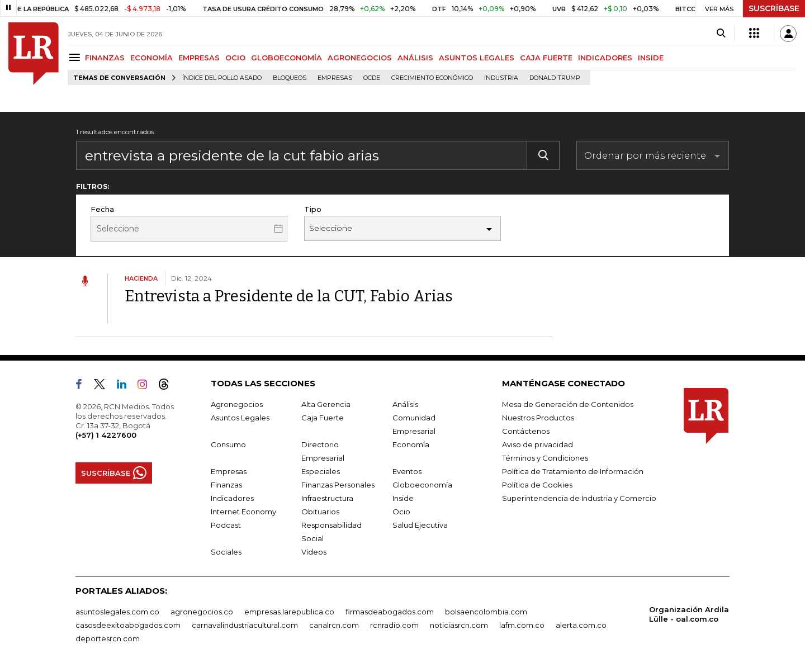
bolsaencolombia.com (486, 612)
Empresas (335, 78)
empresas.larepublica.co (289, 612)
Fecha (102, 209)
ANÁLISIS (415, 58)
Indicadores (232, 498)
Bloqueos (290, 78)
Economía (411, 444)
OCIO (235, 58)
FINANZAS (105, 58)
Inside (403, 498)
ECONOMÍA (151, 58)
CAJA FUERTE (546, 58)
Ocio (401, 512)
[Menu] (76, 57)
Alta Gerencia (326, 404)
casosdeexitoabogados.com (128, 625)
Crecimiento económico (432, 78)
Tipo (313, 209)
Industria (501, 78)
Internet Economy (243, 512)
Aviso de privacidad (538, 444)
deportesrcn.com (108, 638)
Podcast (226, 525)
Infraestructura (327, 498)
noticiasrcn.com (459, 625)
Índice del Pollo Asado (222, 78)
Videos (314, 552)
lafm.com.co (522, 625)
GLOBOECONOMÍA (287, 58)
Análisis (405, 404)
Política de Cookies (537, 485)
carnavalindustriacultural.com (245, 625)
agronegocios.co (202, 612)
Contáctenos (526, 431)
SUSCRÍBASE (774, 8)
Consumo (228, 444)
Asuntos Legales (240, 418)
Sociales (226, 552)
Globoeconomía (422, 485)
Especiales (321, 471)
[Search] (721, 34)
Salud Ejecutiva (420, 525)
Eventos (407, 471)
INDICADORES (605, 58)
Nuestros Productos (538, 418)
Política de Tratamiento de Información (573, 471)
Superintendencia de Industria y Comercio (579, 498)
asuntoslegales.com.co (117, 612)
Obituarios (320, 512)
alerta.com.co (581, 625)
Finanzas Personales (338, 485)
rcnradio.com (394, 625)
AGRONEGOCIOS (360, 58)
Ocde (372, 78)
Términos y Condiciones (545, 458)
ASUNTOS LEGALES (477, 58)
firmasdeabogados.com (390, 612)
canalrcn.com (334, 625)
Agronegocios (237, 404)
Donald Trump (555, 78)
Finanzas (226, 485)
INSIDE (651, 58)
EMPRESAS (199, 58)
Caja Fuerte (323, 418)
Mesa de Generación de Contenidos (568, 404)
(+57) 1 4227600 (106, 435)
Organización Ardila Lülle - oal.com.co (689, 614)
